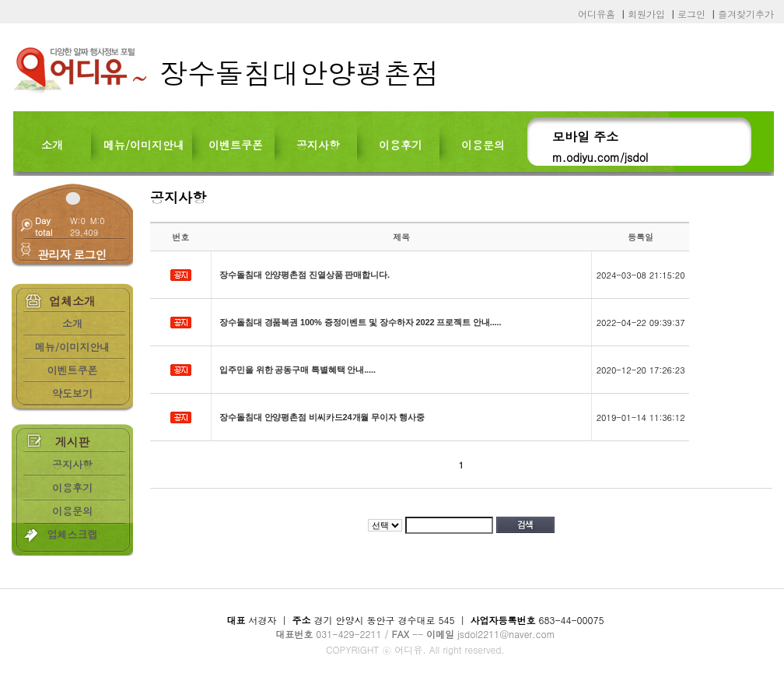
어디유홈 (597, 14)
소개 (52, 145)
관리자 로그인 (72, 254)
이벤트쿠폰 (236, 145)
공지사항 (318, 145)
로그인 (691, 14)
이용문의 (483, 145)
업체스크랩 (73, 534)
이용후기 (401, 145)
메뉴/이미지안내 (144, 145)
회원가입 (646, 14)
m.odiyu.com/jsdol (600, 157)
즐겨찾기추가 (746, 14)
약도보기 (72, 393)
